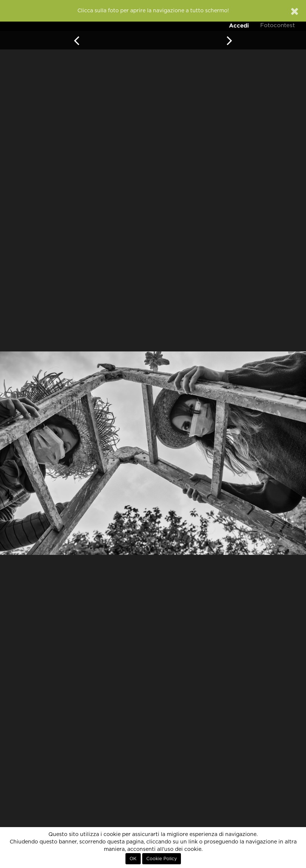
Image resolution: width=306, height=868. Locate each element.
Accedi (239, 25)
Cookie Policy (162, 859)
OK (133, 859)
